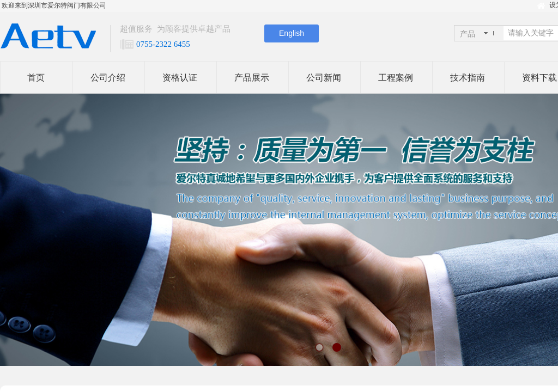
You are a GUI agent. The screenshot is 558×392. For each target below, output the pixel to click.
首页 (36, 78)
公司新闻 (324, 78)
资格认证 (180, 78)
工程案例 (396, 78)
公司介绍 (108, 78)
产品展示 (252, 78)
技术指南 (468, 78)
